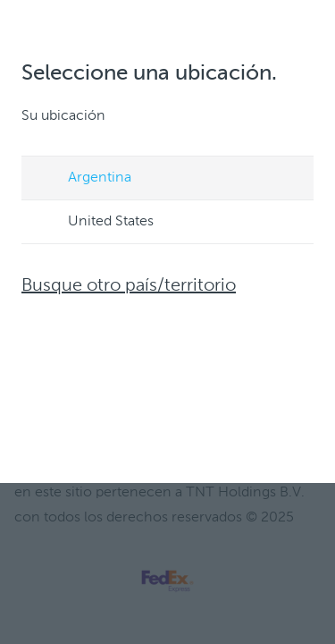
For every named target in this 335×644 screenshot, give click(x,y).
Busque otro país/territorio (129, 286)
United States (94, 223)
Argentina (83, 179)
